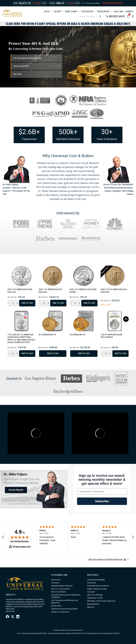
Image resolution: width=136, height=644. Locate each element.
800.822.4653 (115, 16)
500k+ (68, 132)
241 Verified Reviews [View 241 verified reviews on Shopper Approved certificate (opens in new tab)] (20, 541)
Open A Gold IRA (21, 66)
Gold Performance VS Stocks (98, 586)
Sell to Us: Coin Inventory (60, 589)
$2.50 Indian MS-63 (47, 335)
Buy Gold (17, 74)
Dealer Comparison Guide (97, 589)
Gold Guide (91, 583)
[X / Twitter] (13, 617)
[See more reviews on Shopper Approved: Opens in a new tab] (106, 559)
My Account (56, 580)
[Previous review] (3, 537)
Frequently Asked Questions (62, 586)
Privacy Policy (56, 606)
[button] (128, 16)
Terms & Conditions (59, 592)
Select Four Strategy (95, 595)
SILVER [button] (57, 12)
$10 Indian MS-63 (77, 335)
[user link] (133, 16)
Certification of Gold (95, 598)
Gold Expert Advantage (96, 580)
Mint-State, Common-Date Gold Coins (101, 601)
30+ (107, 132)
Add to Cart (27, 303)
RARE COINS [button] (71, 12)
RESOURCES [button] (103, 12)
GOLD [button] (47, 12)
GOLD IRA (118, 12)
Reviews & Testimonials (60, 612)
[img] (20, 537)
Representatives (93, 604)
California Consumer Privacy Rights (64, 609)
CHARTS (129, 12)
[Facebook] (7, 617)
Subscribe (102, 501)
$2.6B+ (29, 132)
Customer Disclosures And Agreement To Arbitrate (66, 596)
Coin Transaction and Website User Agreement (64, 601)
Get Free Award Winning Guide (27, 58)
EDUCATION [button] (87, 12)
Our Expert (91, 592)
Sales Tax (91, 607)
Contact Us (55, 583)
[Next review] (133, 537)
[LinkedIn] (18, 617)
